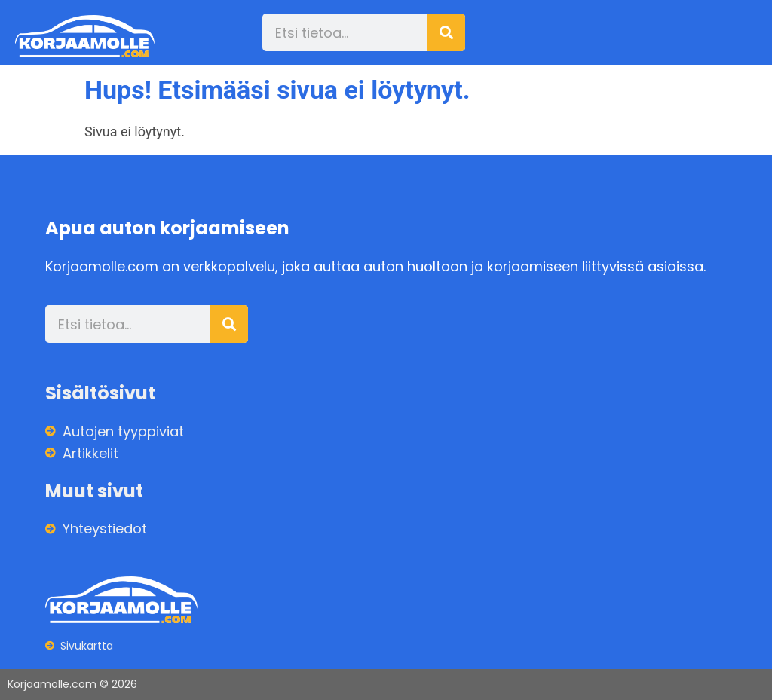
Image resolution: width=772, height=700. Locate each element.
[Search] (446, 32)
